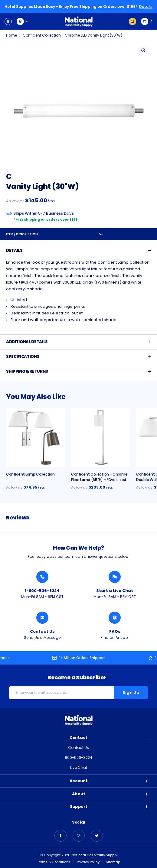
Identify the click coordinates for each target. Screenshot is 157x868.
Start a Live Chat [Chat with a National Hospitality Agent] (115, 591)
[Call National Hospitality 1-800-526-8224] (42, 577)
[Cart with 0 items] (147, 21)
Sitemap (113, 862)
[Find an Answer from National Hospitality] (115, 618)
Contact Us (78, 748)
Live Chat (79, 767)
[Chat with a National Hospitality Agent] (115, 577)
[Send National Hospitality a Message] (42, 618)
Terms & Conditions (54, 862)
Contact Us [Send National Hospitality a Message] (42, 631)
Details (146, 7)
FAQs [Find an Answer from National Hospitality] (115, 631)
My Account (23, 21)
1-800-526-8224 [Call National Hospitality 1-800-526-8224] (42, 591)
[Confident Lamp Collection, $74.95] (36, 438)
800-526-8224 (78, 757)
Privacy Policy (88, 862)
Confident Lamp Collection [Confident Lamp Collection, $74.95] (30, 474)
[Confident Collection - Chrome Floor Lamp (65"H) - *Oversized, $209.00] (101, 438)
